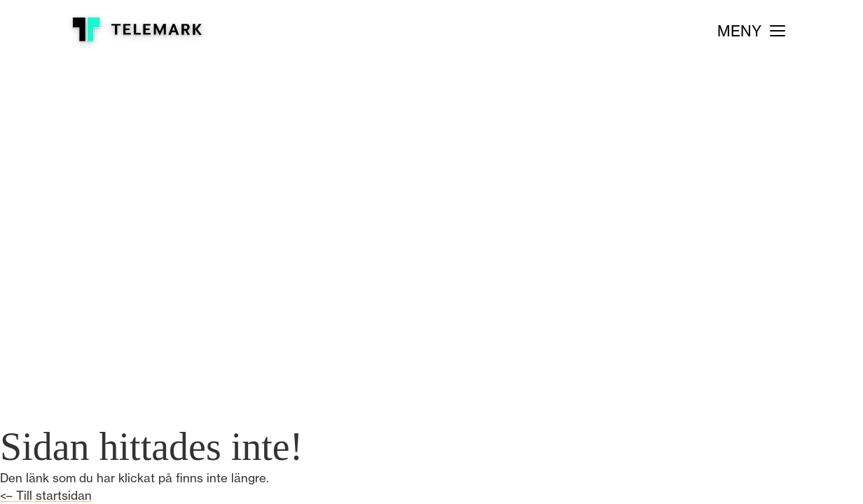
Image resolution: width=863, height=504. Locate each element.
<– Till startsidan (46, 495)
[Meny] (751, 31)
